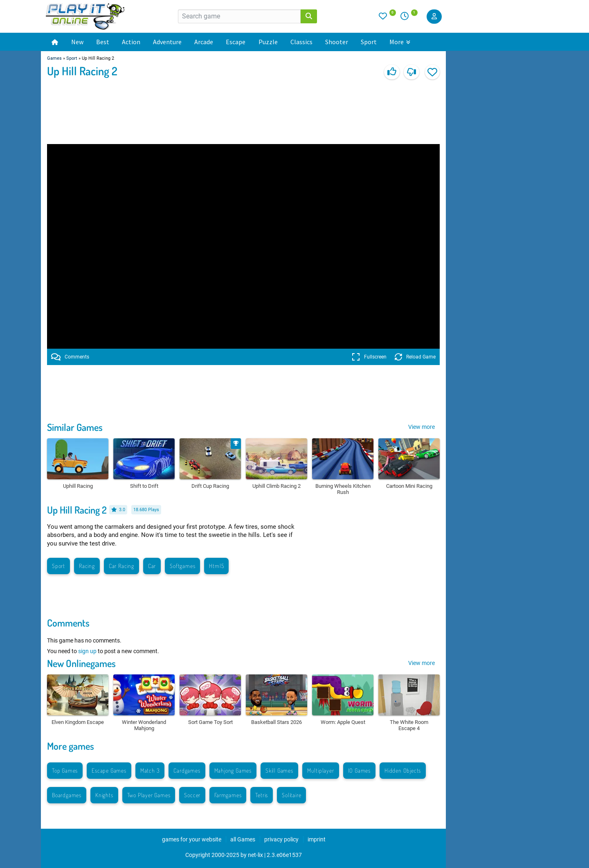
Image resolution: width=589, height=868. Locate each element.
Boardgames (67, 795)
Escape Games (109, 770)
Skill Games (279, 770)
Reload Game (415, 357)
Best (103, 42)
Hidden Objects (403, 770)
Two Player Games (149, 795)
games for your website (192, 839)
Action (131, 42)
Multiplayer (321, 770)
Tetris (262, 795)
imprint (317, 839)
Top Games (65, 770)
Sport (369, 42)
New (77, 42)
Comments (70, 357)
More (400, 42)
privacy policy (281, 839)
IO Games (359, 770)
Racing (87, 566)
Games (54, 58)
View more (422, 427)
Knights (104, 795)
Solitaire (291, 795)
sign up (87, 651)
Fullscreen (369, 357)
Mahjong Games (233, 770)
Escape (236, 42)
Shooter (337, 42)
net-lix (255, 855)
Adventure (167, 42)
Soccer (192, 795)
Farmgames (228, 795)
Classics (301, 42)
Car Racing (121, 566)
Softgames (182, 566)
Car (152, 566)
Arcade (204, 42)
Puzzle (268, 42)
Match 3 (150, 770)
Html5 (216, 566)
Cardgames (187, 770)
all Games (243, 839)
